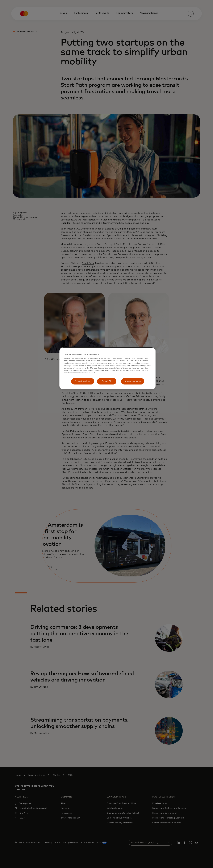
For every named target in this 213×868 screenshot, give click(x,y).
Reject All (107, 381)
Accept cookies (83, 381)
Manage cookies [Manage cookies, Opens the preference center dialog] (133, 381)
